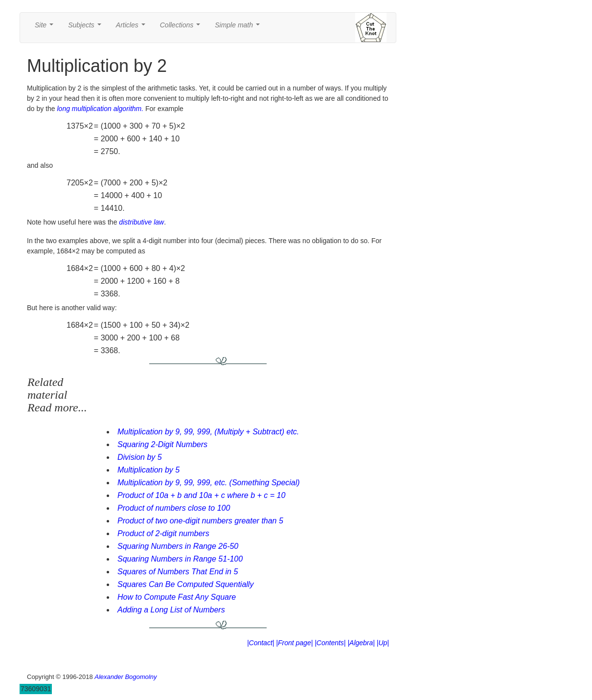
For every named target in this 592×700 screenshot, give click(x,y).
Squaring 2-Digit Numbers (162, 444)
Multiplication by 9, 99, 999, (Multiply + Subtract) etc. (208, 432)
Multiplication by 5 (148, 470)
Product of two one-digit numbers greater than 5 (200, 521)
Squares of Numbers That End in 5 (178, 572)
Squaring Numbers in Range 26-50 (178, 546)
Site (46, 28)
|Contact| (261, 643)
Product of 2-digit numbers (163, 533)
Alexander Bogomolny (125, 677)
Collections (182, 28)
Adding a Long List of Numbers (171, 610)
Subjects (86, 28)
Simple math (239, 28)
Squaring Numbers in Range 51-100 (180, 559)
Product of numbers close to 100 (174, 508)
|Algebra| (361, 643)
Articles (133, 28)
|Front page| (294, 643)
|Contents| (330, 643)
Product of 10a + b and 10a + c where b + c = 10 (201, 495)
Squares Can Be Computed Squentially (185, 584)
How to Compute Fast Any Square (177, 597)
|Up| (383, 643)
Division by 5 (140, 457)
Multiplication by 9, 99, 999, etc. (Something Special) (209, 483)
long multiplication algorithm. (101, 109)
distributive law (141, 222)
